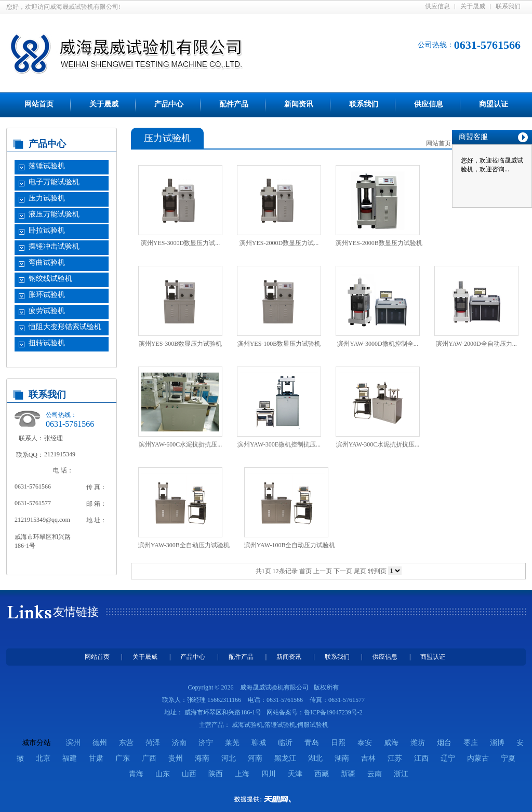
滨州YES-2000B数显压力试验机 (379, 243)
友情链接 (76, 612)
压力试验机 (47, 198)
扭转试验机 (47, 343)
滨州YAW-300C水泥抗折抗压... (378, 444)
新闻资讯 (299, 104)
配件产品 (234, 104)
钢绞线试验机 (50, 279)
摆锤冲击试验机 (54, 246)
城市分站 (36, 743)
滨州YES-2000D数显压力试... (279, 243)
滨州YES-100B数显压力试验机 (279, 344)
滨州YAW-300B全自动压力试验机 (184, 545)
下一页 (343, 571)
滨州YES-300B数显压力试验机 (181, 344)
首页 (305, 571)
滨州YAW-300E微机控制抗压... (279, 444)
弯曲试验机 (47, 262)
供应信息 (437, 6)
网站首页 (39, 104)
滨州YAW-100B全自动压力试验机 (290, 545)
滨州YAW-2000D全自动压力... (476, 344)
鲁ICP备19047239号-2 (333, 712)
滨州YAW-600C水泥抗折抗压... (181, 444)
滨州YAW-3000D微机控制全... (377, 344)
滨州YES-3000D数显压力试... (180, 243)
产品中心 (169, 104)
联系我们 (508, 6)
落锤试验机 (47, 166)
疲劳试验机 (47, 311)
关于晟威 (473, 6)
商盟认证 (494, 104)
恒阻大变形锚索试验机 (65, 327)
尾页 (360, 571)
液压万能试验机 (54, 214)
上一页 (323, 571)
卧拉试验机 (47, 230)
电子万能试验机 (54, 182)
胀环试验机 (47, 295)
